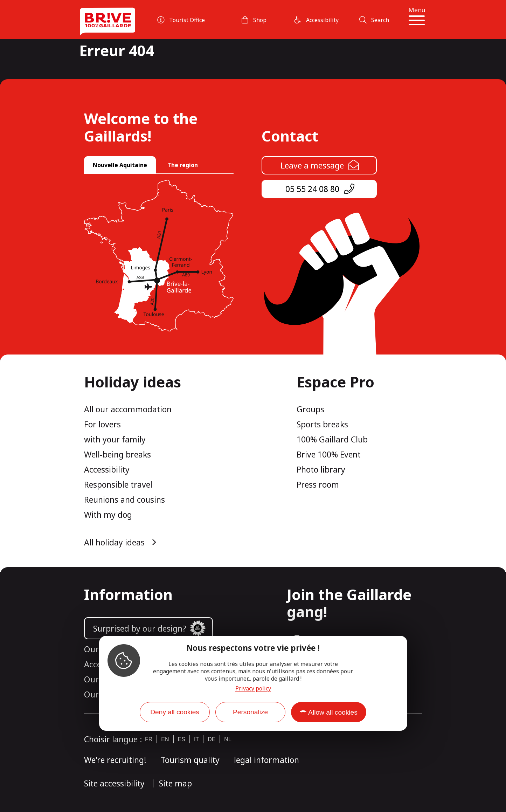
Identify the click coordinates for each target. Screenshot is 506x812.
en (165, 739)
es (182, 739)
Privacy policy (253, 688)
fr (149, 739)
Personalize (250, 712)
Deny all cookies (175, 712)
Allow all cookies (333, 712)
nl (228, 739)
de (212, 739)
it (196, 739)
